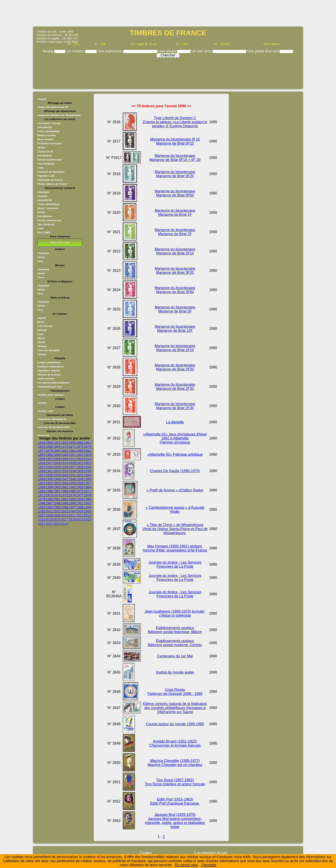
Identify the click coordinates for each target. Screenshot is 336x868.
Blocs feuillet (45, 139)
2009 (57, 515)
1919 (65, 463)
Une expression (111, 51)
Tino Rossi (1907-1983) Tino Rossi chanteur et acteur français (175, 782)
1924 (49, 467)
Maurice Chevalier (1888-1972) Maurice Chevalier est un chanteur (175, 763)
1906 (42, 459)
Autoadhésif (45, 127)
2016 (57, 520)
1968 (65, 491)
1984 (80, 499)
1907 (49, 459)
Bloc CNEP (44, 232)
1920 (72, 463)
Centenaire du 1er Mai (175, 656)
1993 (42, 507)
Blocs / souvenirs (48, 208)
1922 (87, 463)
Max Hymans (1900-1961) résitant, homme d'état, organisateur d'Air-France (175, 548)
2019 (80, 520)
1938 (49, 475)
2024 (65, 524)
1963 (80, 487)
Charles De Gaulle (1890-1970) (175, 471)
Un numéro (76, 51)
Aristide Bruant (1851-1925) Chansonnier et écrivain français (175, 743)
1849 (42, 443)
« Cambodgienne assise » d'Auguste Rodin (175, 510)
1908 (57, 459)
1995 (57, 507)
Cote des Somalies (48, 350)
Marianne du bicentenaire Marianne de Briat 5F (175, 309)
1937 (42, 475)
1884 (72, 451)
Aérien (41, 147)
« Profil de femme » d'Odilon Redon (175, 490)
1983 (72, 499)
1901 (72, 455)
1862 (87, 443)
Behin (41, 322)
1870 (65, 447)
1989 (65, 503)
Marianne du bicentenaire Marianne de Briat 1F (175, 213)
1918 (57, 463)
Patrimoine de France (50, 180)
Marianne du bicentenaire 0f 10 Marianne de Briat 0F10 (175, 141)
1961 (65, 487)
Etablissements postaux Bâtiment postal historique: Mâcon (175, 630)
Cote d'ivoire (45, 326)
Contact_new (45, 411)
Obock (41, 342)
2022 (49, 524)
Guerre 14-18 (45, 152)
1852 (57, 443)
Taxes (41, 277)
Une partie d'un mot (264, 51)
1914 (80, 459)
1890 (80, 451)
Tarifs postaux (46, 379)
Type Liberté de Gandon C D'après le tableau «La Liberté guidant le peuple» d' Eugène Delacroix (175, 122)
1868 (49, 447)
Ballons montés (47, 135)
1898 (57, 455)
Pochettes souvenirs (50, 143)
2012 (80, 515)
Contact (42, 403)
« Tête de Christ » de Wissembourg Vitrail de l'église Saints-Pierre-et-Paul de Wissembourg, (175, 529)
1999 (87, 507)
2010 (65, 515)
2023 (57, 524)
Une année (168, 51)
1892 (87, 451)
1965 (42, 491)
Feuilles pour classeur (51, 395)
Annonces (43, 435)
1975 (65, 495)
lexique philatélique (49, 362)
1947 (65, 479)
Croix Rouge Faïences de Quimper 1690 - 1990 (175, 692)
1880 (57, 451)
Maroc (41, 338)
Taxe (40, 261)
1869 (57, 447)
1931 (49, 471)
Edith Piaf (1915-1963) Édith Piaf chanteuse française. (175, 801)
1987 (49, 503)
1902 (80, 455)
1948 (72, 479)
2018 (72, 520)
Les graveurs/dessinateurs (53, 383)
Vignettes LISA (46, 176)
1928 (80, 467)
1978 (87, 495)
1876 (87, 447)
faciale (49, 51)
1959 (49, 487)
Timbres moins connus (60, 243)
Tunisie (42, 354)
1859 (72, 443)
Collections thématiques (52, 419)
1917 (49, 463)
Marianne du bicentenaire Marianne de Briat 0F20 (175, 174)
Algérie (42, 318)
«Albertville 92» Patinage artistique (175, 454)
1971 (87, 491)
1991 (80, 503)
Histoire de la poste (49, 375)
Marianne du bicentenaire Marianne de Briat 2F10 (175, 251)
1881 (65, 451)
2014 (42, 520)
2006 (87, 511)
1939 (57, 475)
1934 (72, 471)
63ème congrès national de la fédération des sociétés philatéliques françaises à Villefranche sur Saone (175, 708)
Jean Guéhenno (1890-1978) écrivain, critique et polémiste (175, 613)
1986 (42, 503)
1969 (72, 491)
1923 (42, 467)
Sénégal (42, 346)
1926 (65, 467)
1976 (72, 495)
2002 (57, 511)
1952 (49, 483)
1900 (65, 455)
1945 (49, 479)
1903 (87, 455)
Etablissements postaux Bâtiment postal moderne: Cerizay (175, 643)
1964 (87, 487)
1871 (72, 447)
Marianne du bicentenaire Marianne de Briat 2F (175, 232)
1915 (87, 459)
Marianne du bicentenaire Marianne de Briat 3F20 (175, 271)
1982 (65, 499)
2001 (49, 511)
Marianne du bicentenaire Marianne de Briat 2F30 (175, 367)
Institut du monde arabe (175, 672)
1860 (80, 443)
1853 (65, 443)
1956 (80, 483)
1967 (57, 491)
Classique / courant (49, 123)
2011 (72, 515)
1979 (42, 499)
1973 (49, 495)
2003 (65, 511)
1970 (80, 491)
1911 (72, 459)
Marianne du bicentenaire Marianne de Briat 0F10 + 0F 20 (175, 158)
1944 (42, 479)
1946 (57, 479)
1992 (87, 503)
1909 (65, 459)
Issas (40, 334)
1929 (87, 467)
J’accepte (209, 865)
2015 (49, 520)
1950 (87, 479)
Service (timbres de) (49, 160)
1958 (42, 487)
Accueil (42, 99)
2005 (80, 511)
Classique (43, 192)
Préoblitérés (45, 156)
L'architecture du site (211, 853)
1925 (57, 467)
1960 (57, 487)
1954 (65, 483)
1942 (80, 475)
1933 (65, 471)
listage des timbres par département (59, 115)
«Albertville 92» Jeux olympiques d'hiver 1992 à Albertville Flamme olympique (175, 438)
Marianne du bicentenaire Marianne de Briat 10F (175, 329)
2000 (42, 511)
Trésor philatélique (48, 131)
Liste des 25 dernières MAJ (54, 427)
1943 (87, 475)
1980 (49, 499)
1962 (72, 487)
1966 (49, 491)
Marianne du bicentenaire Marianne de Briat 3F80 (175, 290)
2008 (49, 515)
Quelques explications (51, 366)
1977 (80, 495)
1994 (49, 507)
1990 (72, 503)
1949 (80, 479)
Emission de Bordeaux (51, 172)
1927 (72, 467)
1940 (65, 475)
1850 (49, 443)
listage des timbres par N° (53, 107)
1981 (57, 499)
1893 (42, 455)
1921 (80, 463)
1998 (80, 507)
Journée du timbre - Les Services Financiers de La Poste (175, 564)
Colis (40, 168)
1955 (72, 483)
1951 (42, 483)
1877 (42, 451)
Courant (42, 196)
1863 (42, 447)
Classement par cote (50, 387)
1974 (57, 495)
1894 (49, 455)
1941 (72, 475)
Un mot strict (202, 51)
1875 (80, 447)
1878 (49, 451)
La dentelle (175, 422)
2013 (87, 515)
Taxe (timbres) (46, 164)
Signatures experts (49, 370)
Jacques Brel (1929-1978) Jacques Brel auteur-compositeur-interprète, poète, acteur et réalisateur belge (175, 821)
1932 (57, 471)
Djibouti (42, 330)
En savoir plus (187, 865)
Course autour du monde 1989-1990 (175, 724)
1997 (72, 507)
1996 (65, 507)
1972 (42, 495)
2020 (87, 520)
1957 (87, 483)
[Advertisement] (168, 13)
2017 (65, 520)
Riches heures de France (52, 184)
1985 (87, 499)
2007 (42, 515)
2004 (72, 511)
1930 (42, 471)
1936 (87, 471)
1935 (80, 471)
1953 (57, 483)
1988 (57, 503)
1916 (42, 463)
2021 (42, 524)
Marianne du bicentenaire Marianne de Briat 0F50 (175, 193)
